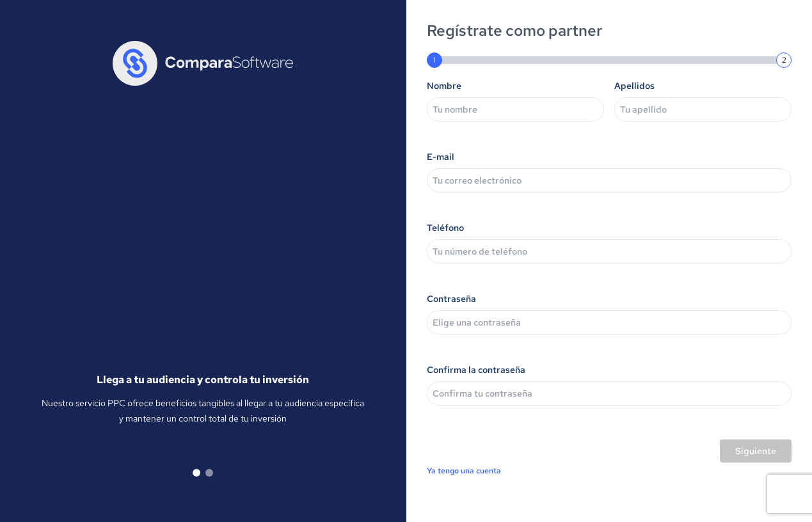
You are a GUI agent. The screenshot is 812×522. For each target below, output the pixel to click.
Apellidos (634, 86)
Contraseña (451, 299)
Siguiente (756, 451)
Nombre (444, 86)
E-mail (441, 157)
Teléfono (445, 228)
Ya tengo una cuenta (464, 471)
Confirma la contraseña (476, 370)
